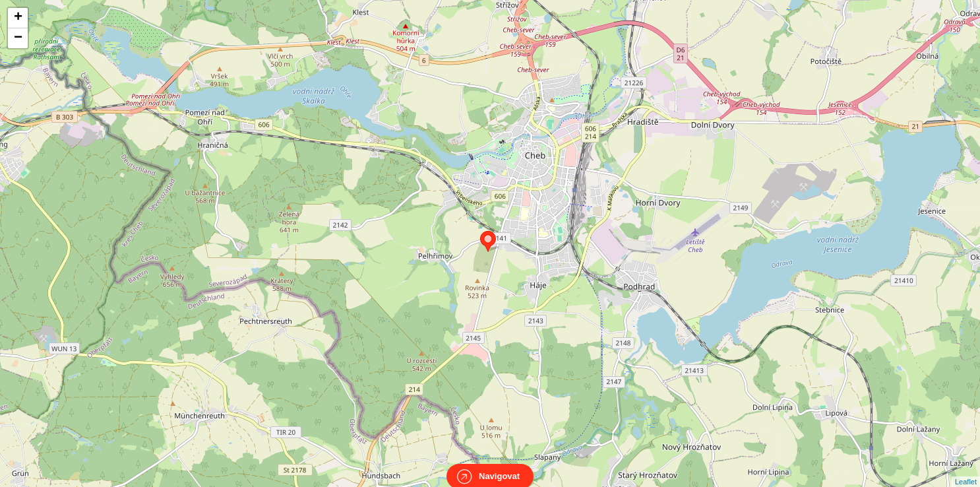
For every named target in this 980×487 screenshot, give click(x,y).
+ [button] (18, 18)
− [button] (18, 38)
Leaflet (966, 470)
